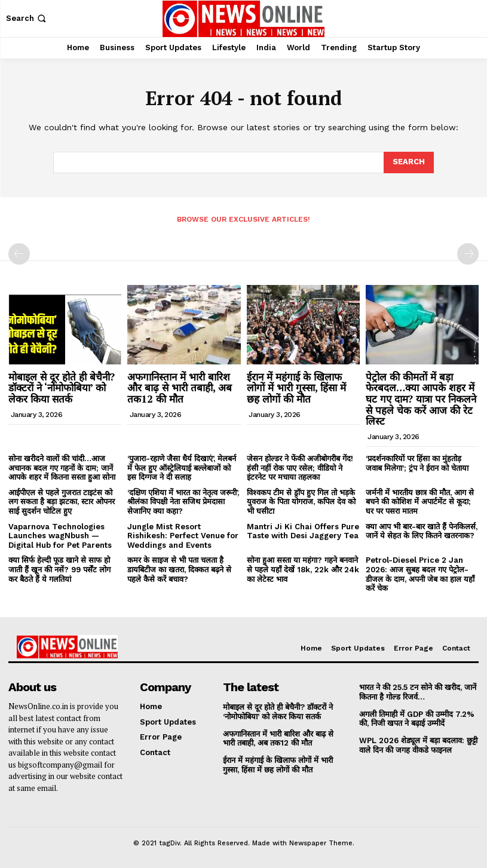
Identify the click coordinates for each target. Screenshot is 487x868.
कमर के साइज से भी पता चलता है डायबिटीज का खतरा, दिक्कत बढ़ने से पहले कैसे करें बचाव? (179, 569)
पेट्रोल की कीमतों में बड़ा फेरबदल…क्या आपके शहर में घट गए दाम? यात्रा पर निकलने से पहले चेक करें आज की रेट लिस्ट (421, 399)
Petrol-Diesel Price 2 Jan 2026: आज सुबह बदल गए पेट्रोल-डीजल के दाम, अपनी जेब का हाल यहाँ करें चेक (420, 574)
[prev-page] (19, 254)
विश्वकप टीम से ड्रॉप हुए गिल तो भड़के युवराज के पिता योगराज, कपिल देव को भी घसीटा (301, 502)
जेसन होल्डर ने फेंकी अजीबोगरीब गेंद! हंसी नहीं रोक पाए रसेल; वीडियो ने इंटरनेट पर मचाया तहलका (300, 468)
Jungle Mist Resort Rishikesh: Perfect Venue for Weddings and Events (183, 536)
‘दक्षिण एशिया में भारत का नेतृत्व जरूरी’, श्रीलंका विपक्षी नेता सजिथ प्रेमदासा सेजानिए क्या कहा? (183, 502)
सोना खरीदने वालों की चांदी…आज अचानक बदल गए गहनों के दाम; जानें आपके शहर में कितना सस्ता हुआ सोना (62, 468)
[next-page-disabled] (468, 254)
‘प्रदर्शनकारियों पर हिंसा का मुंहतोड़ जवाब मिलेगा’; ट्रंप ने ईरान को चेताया (417, 463)
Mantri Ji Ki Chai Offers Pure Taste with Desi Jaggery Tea (303, 531)
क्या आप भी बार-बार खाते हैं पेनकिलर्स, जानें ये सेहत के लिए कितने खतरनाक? (422, 531)
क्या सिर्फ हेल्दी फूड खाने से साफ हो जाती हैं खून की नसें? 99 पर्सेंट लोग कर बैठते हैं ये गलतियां (59, 569)
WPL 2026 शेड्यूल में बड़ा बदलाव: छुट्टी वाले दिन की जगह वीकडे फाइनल (418, 745)
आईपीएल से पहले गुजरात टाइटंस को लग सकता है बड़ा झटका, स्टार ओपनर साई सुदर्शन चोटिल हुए (62, 502)
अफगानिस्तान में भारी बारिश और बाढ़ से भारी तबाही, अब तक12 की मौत (180, 388)
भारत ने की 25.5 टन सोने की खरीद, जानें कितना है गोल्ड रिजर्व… (418, 692)
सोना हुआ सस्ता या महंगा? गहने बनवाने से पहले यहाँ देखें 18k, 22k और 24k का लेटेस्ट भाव (303, 569)
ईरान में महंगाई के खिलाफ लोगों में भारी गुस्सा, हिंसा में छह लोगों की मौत (296, 388)
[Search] (409, 162)
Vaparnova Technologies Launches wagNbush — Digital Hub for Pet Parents (60, 536)
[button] (27, 18)
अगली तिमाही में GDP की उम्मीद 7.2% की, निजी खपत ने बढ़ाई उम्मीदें (417, 718)
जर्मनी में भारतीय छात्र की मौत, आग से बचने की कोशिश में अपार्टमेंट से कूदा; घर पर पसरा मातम (420, 502)
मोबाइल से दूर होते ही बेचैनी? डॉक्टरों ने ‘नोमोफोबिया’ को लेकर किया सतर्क (62, 388)
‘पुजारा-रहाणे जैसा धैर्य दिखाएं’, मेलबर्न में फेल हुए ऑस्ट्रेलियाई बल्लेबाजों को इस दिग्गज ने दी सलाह (182, 468)
